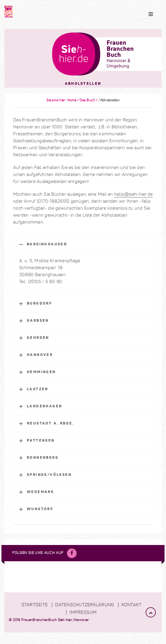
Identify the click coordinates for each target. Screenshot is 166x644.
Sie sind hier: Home (61, 100)
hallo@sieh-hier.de (134, 194)
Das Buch (87, 100)
